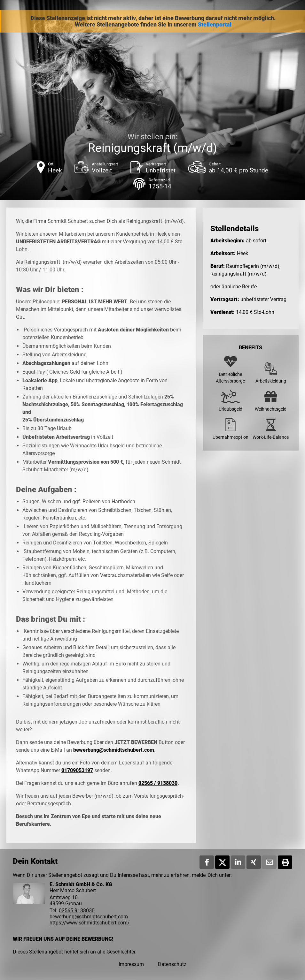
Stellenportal (215, 25)
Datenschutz (172, 964)
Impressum (131, 964)
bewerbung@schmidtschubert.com (114, 750)
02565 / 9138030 (158, 783)
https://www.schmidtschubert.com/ (90, 923)
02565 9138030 (77, 911)
